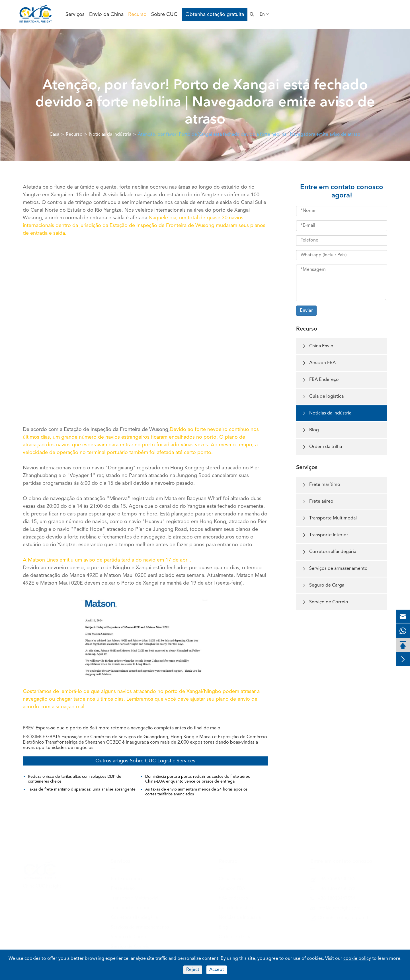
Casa (54, 135)
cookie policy (357, 959)
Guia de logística (323, 397)
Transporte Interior (325, 535)
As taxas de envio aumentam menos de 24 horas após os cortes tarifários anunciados (196, 792)
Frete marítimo (321, 485)
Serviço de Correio (325, 602)
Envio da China (106, 15)
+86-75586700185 (336, 878)
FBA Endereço (320, 380)
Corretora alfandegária (329, 552)
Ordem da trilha (322, 447)
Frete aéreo (318, 502)
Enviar (306, 311)
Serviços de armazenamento (335, 569)
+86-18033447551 (336, 897)
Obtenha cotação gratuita (215, 15)
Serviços (75, 15)
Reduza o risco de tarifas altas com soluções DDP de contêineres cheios (75, 779)
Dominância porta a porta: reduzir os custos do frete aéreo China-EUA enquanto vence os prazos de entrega (198, 779)
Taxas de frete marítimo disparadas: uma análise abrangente (82, 789)
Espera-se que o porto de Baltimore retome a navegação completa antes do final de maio (128, 728)
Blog (310, 430)
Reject (193, 970)
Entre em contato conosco (341, 860)
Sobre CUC (164, 15)
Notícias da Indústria (110, 135)
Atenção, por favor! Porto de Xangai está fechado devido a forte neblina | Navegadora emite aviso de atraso (249, 135)
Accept (217, 970)
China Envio (318, 346)
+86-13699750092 (336, 888)
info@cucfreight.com (339, 907)
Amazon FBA (319, 363)
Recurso (137, 15)
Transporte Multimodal (329, 518)
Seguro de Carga (323, 586)
